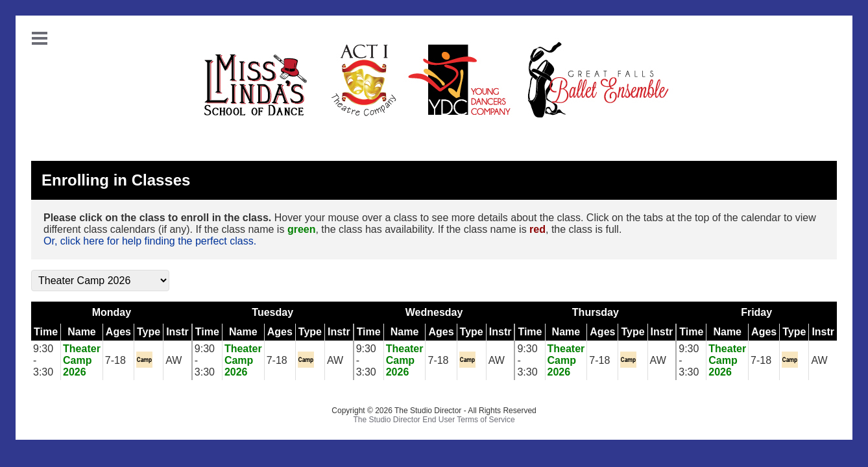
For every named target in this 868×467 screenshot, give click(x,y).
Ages (118, 332)
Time (46, 332)
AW (174, 360)
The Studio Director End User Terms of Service (434, 420)
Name (82, 332)
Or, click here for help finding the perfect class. (150, 241)
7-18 (115, 360)
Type (149, 332)
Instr (177, 332)
